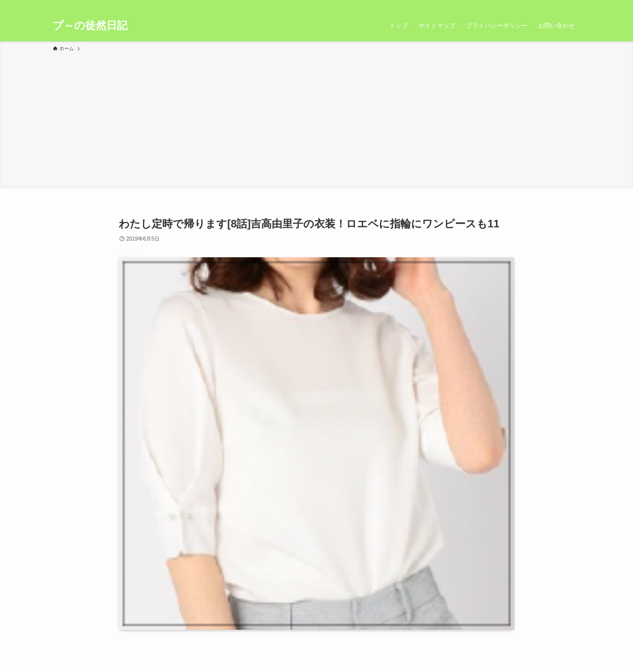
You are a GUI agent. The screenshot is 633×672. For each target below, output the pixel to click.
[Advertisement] (316, 119)
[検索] (575, 5)
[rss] (563, 5)
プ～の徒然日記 (90, 26)
